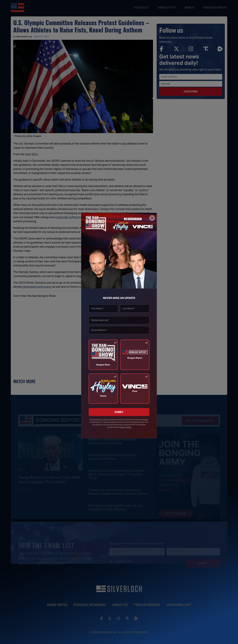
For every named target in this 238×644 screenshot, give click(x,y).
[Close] (152, 218)
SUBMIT (119, 412)
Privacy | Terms (125, 427)
